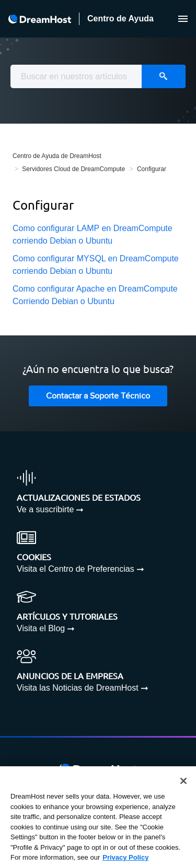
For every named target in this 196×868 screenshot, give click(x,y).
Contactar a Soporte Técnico (98, 396)
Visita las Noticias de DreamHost (78, 688)
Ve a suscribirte (45, 509)
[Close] (183, 781)
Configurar (152, 169)
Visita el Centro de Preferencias (76, 569)
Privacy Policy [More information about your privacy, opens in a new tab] (125, 857)
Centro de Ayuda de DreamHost (57, 156)
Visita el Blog (41, 628)
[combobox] (98, 76)
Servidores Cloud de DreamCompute (73, 169)
